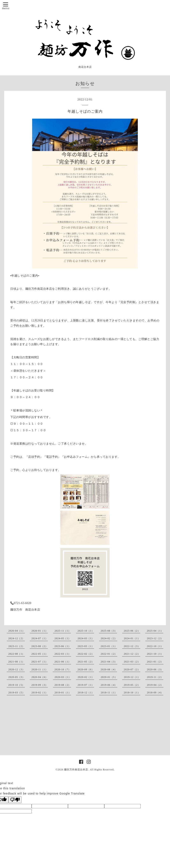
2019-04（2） (155, 685)
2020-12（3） (17, 669)
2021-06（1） (63, 662)
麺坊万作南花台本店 (76, 770)
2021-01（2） (155, 662)
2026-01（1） (40, 631)
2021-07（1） (40, 662)
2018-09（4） (155, 693)
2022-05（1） (40, 654)
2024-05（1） (63, 638)
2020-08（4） (109, 669)
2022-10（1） (155, 646)
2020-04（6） (40, 677)
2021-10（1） (155, 654)
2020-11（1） (40, 669)
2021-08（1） (17, 662)
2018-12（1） (86, 693)
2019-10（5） (17, 685)
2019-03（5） (17, 693)
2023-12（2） (155, 638)
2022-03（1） (63, 654)
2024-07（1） (40, 638)
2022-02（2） (86, 654)
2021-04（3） (109, 662)
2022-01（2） (109, 654)
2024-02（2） (109, 638)
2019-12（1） (132, 677)
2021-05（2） (86, 662)
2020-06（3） (155, 669)
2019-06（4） (109, 685)
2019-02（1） (40, 693)
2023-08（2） (40, 646)
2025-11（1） (63, 631)
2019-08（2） (63, 685)
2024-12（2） (17, 638)
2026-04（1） (17, 631)
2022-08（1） (17, 654)
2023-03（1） (86, 646)
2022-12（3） (132, 646)
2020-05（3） (17, 677)
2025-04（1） (155, 631)
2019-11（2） (155, 677)
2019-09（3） (40, 685)
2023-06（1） (63, 646)
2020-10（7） (63, 669)
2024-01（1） (132, 638)
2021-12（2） (132, 654)
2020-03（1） (63, 677)
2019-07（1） (86, 685)
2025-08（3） (109, 631)
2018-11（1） (109, 693)
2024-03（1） (86, 638)
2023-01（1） (109, 646)
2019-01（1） (63, 693)
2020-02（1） (86, 677)
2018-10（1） (132, 693)
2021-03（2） (132, 662)
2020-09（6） (86, 669)
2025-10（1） (86, 631)
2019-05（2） (132, 685)
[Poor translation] (15, 800)
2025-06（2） (132, 631)
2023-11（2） (17, 646)
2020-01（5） (109, 677)
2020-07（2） (132, 669)
